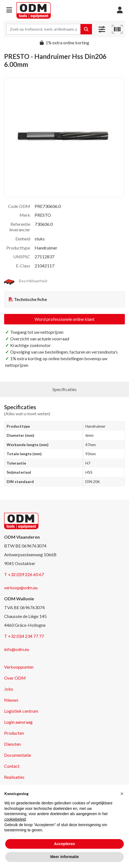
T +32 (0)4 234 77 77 (24, 636)
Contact (12, 766)
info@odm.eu (17, 649)
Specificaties (64, 389)
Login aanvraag (18, 722)
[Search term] (44, 29)
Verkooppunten (19, 667)
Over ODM (15, 678)
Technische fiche (30, 299)
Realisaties (14, 777)
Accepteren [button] (64, 844)
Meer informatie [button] (64, 857)
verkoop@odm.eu (21, 588)
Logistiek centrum (21, 711)
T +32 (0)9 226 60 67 (24, 574)
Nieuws (11, 700)
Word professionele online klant (64, 319)
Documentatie (18, 755)
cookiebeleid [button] (15, 819)
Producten (14, 733)
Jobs (9, 689)
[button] (9, 10)
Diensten (12, 744)
